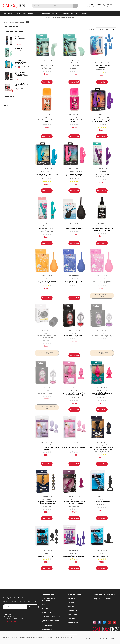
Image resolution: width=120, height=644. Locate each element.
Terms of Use (47, 630)
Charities (72, 618)
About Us (72, 599)
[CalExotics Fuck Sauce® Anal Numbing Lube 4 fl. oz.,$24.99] (102, 208)
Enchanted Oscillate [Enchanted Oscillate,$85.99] (47, 229)
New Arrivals (9, 14)
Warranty (46, 608)
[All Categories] (17, 27)
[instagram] (94, 622)
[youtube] (114, 622)
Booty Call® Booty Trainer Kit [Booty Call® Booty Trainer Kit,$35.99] (74, 556)
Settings (71, 637)
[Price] (17, 106)
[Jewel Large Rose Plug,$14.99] (47, 373)
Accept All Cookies (107, 638)
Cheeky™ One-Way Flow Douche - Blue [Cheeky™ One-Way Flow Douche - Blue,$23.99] (74, 282)
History (71, 603)
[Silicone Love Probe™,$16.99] (102, 481)
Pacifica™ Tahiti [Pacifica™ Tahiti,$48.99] (47, 66)
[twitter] (104, 622)
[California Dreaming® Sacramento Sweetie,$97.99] (74, 154)
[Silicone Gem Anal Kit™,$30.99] (47, 536)
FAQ (44, 604)
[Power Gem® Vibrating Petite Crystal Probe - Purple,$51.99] (74, 481)
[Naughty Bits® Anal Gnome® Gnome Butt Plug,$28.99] (102, 373)
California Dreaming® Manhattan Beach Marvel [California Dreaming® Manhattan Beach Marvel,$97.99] (102, 121)
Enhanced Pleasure (51, 14)
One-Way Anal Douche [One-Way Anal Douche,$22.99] (74, 229)
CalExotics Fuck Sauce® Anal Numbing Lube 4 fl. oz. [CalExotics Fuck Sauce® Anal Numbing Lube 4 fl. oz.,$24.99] (102, 229)
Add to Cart (47, 82)
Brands (84, 14)
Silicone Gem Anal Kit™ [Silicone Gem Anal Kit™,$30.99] (47, 556)
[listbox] (106, 29)
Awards (71, 607)
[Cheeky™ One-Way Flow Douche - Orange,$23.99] (47, 261)
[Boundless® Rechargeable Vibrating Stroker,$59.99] (47, 315)
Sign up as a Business (102, 599)
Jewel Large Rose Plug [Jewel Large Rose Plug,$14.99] (47, 393)
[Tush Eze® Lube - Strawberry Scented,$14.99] (74, 99)
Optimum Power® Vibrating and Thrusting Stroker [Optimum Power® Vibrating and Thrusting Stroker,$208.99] (21, 74)
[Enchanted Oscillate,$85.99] (47, 208)
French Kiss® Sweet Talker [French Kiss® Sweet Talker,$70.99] (22, 85)
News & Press (73, 615)
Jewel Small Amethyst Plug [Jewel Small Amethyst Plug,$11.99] (102, 336)
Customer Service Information (49, 600)
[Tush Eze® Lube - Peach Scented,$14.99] (47, 99)
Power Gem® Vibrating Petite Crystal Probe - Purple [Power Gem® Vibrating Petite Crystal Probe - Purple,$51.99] (74, 503)
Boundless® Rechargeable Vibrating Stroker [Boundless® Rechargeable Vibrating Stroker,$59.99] (47, 337)
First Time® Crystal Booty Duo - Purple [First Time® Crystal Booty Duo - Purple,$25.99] (47, 448)
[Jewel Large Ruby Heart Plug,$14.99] (74, 315)
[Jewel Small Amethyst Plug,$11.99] (102, 315)
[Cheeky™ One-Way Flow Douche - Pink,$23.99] (102, 261)
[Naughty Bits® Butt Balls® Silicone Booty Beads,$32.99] (47, 481)
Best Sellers (21, 14)
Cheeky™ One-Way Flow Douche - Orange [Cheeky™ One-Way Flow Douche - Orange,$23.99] (47, 282)
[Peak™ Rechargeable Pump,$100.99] (9, 41)
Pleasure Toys (34, 14)
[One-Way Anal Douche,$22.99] (74, 208)
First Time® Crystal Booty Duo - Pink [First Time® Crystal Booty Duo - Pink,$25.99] (74, 448)
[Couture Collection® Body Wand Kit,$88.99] (102, 45)
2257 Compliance (49, 626)
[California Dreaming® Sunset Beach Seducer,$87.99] (9, 64)
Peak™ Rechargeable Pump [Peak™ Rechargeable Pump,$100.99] (20, 39)
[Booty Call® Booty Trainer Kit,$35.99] (74, 536)
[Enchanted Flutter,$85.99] (102, 154)
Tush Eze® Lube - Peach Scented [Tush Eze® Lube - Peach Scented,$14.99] (47, 121)
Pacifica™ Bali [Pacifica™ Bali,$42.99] (74, 66)
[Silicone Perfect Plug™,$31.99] (102, 536)
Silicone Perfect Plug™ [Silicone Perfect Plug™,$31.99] (102, 556)
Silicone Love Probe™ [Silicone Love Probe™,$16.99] (102, 502)
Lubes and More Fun (70, 14)
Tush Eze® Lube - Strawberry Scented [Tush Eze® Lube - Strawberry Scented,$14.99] (74, 121)
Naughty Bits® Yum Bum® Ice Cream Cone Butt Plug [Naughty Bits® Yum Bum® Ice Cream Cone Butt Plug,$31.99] (74, 394)
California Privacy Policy (51, 616)
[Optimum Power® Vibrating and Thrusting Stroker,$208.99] (9, 76)
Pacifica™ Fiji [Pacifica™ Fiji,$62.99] (19, 49)
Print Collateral (74, 611)
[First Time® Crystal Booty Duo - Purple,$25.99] (47, 427)
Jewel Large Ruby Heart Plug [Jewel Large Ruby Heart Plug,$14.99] (74, 336)
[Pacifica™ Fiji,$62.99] (9, 52)
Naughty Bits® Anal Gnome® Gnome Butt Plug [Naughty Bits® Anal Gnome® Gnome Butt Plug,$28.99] (102, 394)
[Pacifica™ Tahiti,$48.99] (47, 45)
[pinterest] (109, 622)
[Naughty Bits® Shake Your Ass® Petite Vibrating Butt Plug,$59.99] (102, 427)
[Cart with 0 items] (110, 6)
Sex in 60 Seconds (75, 622)
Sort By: (92, 29)
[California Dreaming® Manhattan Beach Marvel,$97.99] (102, 99)
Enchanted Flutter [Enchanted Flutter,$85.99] (102, 174)
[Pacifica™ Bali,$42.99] (74, 45)
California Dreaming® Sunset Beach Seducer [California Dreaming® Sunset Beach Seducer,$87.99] (22, 62)
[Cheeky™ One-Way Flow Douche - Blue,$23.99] (74, 261)
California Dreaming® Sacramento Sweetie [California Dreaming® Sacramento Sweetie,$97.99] (74, 175)
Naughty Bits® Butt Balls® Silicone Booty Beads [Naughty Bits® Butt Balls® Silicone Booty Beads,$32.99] (47, 503)
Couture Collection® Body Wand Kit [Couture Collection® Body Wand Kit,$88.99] (102, 66)
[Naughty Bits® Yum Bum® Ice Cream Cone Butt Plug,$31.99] (74, 373)
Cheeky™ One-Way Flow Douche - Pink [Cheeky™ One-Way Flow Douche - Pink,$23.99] (102, 282)
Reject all (87, 638)
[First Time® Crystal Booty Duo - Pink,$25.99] (74, 427)
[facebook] (99, 622)
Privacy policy (47, 612)
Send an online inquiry (10, 621)
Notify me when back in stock (102, 296)
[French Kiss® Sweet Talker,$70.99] (9, 88)
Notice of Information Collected (51, 621)
